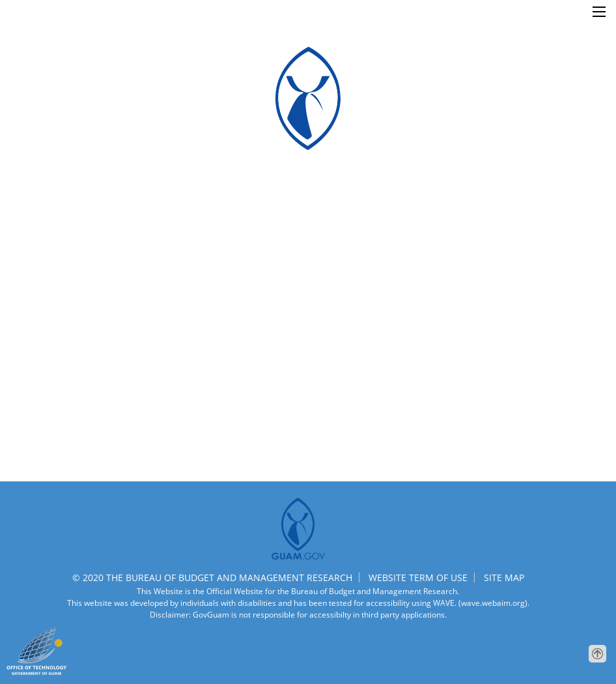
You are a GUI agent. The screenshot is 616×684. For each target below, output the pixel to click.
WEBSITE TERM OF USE (418, 577)
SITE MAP (504, 577)
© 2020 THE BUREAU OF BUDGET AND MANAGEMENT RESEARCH (212, 577)
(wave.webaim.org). (493, 603)
